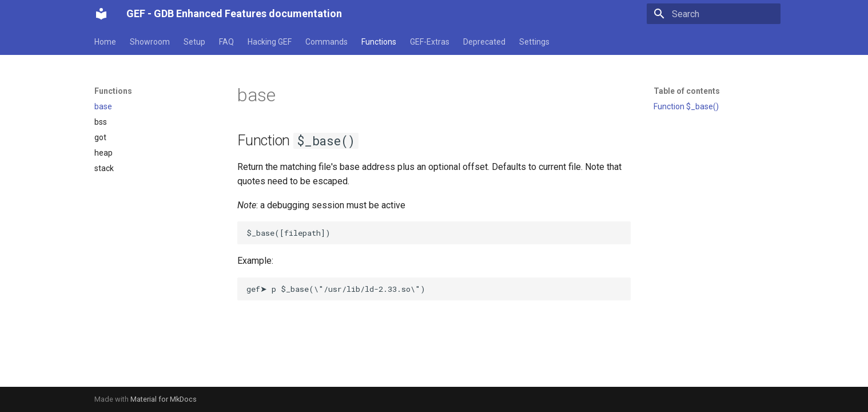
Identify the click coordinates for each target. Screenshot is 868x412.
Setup (194, 42)
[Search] (714, 14)
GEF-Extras (430, 42)
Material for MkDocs (164, 399)
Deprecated (484, 42)
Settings (534, 42)
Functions (379, 42)
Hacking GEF (270, 42)
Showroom (150, 42)
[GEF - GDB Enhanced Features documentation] (101, 14)
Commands (327, 42)
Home (105, 42)
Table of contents (687, 91)
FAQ (226, 42)
